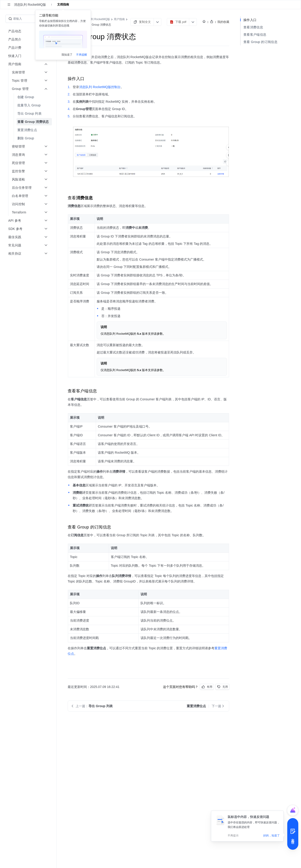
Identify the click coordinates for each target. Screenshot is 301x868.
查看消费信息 (253, 27)
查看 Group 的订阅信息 (260, 42)
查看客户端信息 (255, 35)
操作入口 (250, 20)
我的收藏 (223, 22)
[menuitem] (29, 97)
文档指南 (63, 4)
